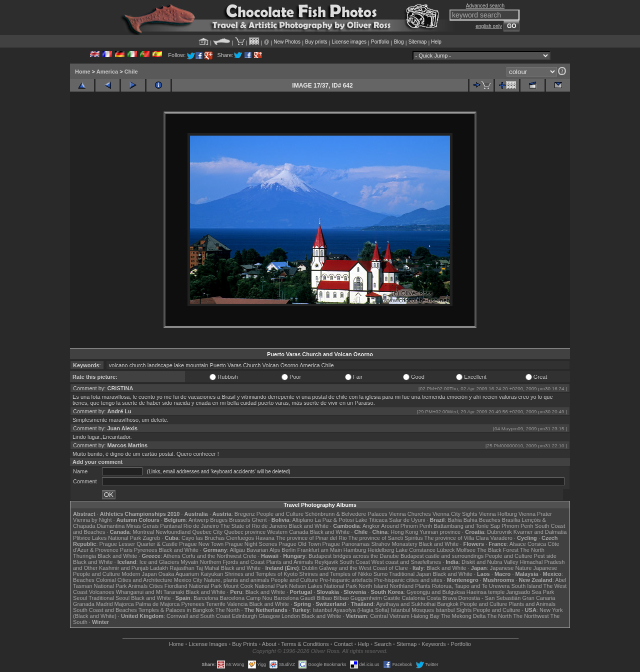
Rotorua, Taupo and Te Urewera (471, 586)
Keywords (433, 644)
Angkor (371, 526)
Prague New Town (201, 544)
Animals (138, 586)
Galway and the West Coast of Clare (363, 568)
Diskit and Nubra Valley (490, 562)
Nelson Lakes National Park (323, 586)
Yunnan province (440, 532)
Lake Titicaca (371, 520)
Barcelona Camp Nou (246, 598)
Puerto (218, 365)
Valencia (237, 604)
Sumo (381, 574)
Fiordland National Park (193, 586)
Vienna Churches (410, 514)
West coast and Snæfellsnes (406, 562)
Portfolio (380, 42)
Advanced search (485, 6)
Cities (156, 586)
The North (532, 550)
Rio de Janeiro (201, 526)
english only (489, 26)
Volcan (271, 365)
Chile (131, 72)
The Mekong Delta (463, 616)
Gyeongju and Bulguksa (436, 592)
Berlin (288, 550)
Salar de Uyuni (407, 520)
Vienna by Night (92, 520)
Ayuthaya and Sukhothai (406, 604)
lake (179, 365)
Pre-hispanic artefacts (346, 580)
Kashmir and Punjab (124, 568)
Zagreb (151, 538)
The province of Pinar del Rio (311, 538)
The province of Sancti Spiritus (386, 538)
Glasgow (269, 616)
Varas (234, 365)
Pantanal (171, 526)
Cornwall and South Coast (198, 616)
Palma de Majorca (158, 604)
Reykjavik (326, 562)
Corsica (537, 544)
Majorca (124, 604)
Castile (392, 598)
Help (436, 42)
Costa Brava (442, 598)
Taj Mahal (208, 568)
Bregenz (245, 514)
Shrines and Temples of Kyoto (261, 574)
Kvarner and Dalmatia (540, 532)
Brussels (239, 520)
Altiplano (302, 520)
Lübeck (446, 550)
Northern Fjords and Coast (232, 562)
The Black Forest (498, 550)
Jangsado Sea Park (530, 592)
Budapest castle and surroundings (442, 556)
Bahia (455, 520)
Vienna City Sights (455, 514)
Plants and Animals (289, 562)
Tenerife (216, 604)
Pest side (545, 556)
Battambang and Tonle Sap (467, 526)
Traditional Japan (410, 574)
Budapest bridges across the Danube (354, 556)
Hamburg (355, 550)
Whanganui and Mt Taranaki (150, 592)
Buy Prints (244, 644)
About (269, 644)
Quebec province (245, 532)
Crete (250, 556)
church (138, 365)
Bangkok (448, 604)
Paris (126, 550)
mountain (197, 365)
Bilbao (324, 598)
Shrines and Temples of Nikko (335, 574)
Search (383, 644)
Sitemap (418, 42)
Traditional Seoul (109, 598)
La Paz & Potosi (334, 520)
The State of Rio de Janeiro (254, 526)
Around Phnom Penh (406, 526)
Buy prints (316, 42)
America (107, 72)
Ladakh (159, 568)
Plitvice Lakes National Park (107, 538)
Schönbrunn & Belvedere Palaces (346, 514)
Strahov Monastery (394, 544)
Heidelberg (381, 550)
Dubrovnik (499, 532)
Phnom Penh (517, 526)
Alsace (518, 544)
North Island (373, 586)
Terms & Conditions (305, 644)
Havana (265, 538)
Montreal (143, 532)
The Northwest (531, 616)
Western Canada (287, 532)
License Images (208, 644)
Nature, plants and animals (237, 580)
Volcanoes (102, 592)
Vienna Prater (535, 514)
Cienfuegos (240, 538)
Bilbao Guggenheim (358, 598)
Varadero (501, 538)
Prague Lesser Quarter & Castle (139, 544)
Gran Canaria (538, 598)
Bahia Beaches (482, 520)
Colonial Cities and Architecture (134, 580)
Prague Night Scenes (251, 544)
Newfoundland (173, 532)
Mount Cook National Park (255, 586)
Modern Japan (139, 574)
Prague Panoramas (346, 544)
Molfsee (466, 550)
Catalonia (413, 598)
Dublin (310, 568)
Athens (171, 556)
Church (252, 365)
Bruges (219, 520)
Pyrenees (145, 550)
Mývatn (189, 562)
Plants (423, 586)
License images (349, 42)
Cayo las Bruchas (203, 538)
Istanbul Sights (453, 610)
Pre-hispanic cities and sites (408, 580)
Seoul (80, 598)
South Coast (355, 562)
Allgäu (237, 550)
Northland (402, 586)
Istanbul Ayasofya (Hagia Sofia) (351, 610)
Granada (84, 604)
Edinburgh (244, 616)
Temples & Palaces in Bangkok (176, 610)
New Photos (287, 42)
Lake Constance (415, 550)
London (291, 616)
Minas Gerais (142, 526)
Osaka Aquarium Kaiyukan (191, 574)
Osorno (289, 365)
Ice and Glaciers (159, 562)
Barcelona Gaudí (295, 598)
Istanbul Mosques (412, 610)
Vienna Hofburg (498, 514)
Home (83, 72)
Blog (399, 42)
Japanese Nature (511, 568)
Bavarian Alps (263, 550)
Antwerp (198, 520)
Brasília (511, 520)
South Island (527, 586)
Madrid (104, 604)
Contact (343, 644)
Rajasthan (182, 568)
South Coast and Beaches (105, 610)
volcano (118, 365)
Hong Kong (404, 532)
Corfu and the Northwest (212, 556)
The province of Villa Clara (457, 538)
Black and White (309, 526)
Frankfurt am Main (320, 550)
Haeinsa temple (485, 592)
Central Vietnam (390, 616)
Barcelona (206, 598)
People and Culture (280, 514)
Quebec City (208, 532)
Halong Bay (425, 616)
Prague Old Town (299, 544)
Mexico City (188, 580)
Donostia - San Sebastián (490, 598)
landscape (160, 365)
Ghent (259, 520)
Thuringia (84, 556)
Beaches (84, 580)
